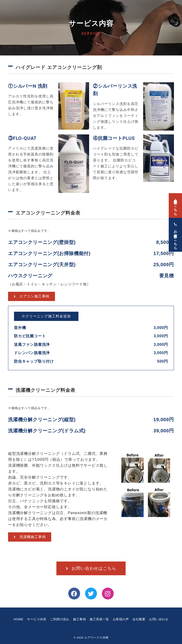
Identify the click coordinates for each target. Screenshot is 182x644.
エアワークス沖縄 (96, 637)
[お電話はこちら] (175, 232)
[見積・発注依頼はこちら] (175, 203)
